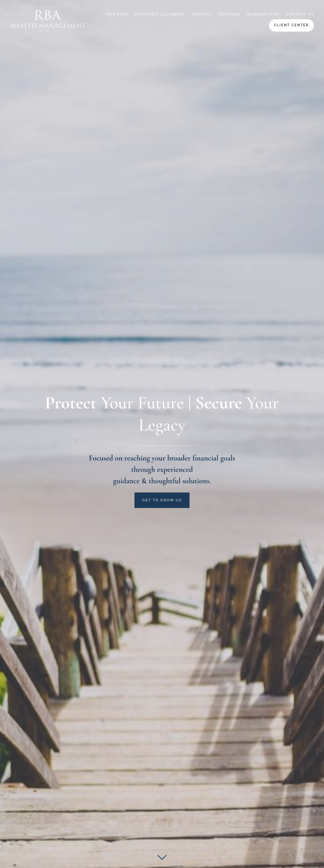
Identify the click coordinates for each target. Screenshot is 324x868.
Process (202, 14)
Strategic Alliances (160, 14)
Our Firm (117, 14)
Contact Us (300, 14)
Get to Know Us (162, 500)
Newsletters (263, 14)
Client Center (292, 25)
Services (230, 14)
